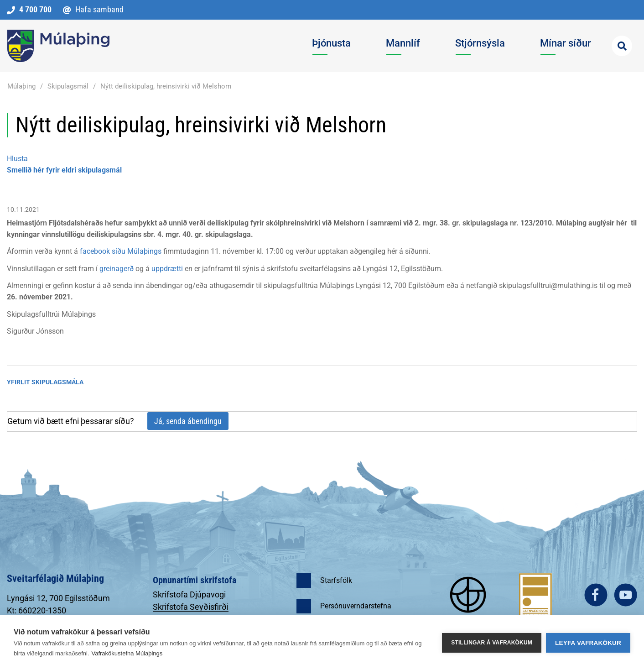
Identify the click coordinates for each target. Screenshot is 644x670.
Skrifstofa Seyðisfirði (191, 607)
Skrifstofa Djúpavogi (189, 594)
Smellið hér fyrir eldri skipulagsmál (64, 170)
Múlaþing (21, 86)
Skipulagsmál (68, 86)
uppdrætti (167, 269)
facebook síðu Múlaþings (121, 251)
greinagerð (117, 269)
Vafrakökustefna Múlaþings (127, 653)
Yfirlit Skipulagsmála (45, 382)
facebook (596, 595)
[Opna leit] (622, 46)
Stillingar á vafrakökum (492, 643)
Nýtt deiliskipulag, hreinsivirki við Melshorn (166, 86)
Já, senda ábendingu (188, 421)
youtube (626, 595)
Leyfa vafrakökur (588, 643)
